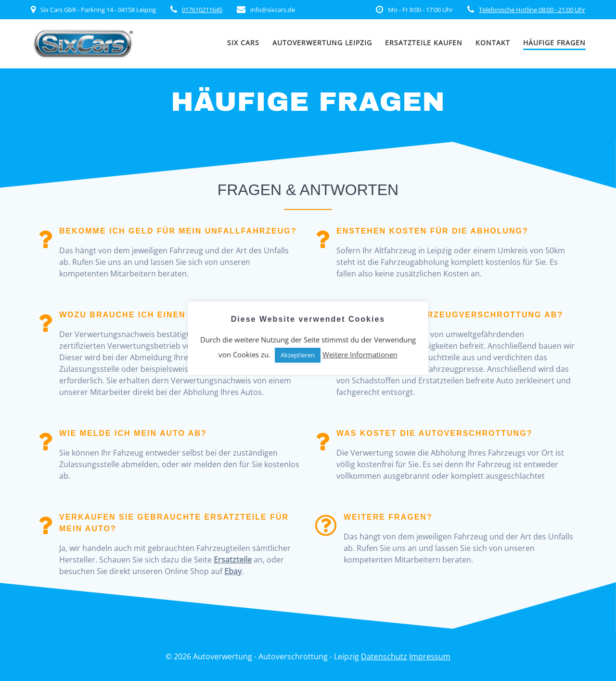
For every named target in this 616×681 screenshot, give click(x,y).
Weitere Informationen (360, 354)
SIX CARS (243, 43)
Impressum (430, 656)
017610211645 (202, 10)
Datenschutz (384, 656)
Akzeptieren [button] (298, 355)
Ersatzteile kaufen (424, 43)
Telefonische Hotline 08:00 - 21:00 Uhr (532, 10)
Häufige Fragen (554, 43)
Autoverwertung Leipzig (322, 43)
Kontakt (493, 43)
